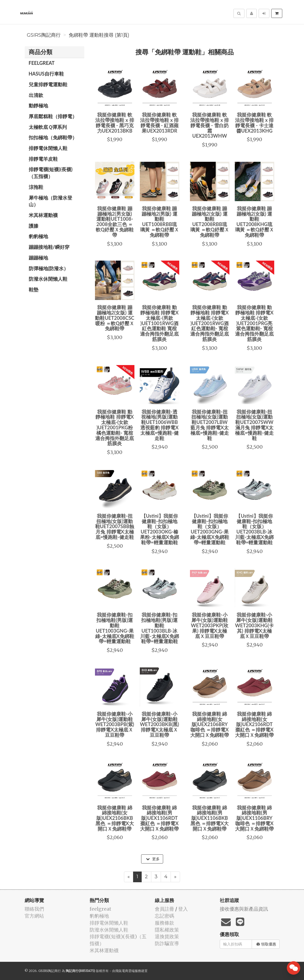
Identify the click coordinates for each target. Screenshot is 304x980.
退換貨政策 (167, 936)
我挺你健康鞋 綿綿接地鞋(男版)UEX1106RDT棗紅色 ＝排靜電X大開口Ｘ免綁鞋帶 (159, 818)
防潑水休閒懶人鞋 (48, 279)
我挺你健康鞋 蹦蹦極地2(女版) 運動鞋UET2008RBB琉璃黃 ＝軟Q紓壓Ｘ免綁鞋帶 (210, 222)
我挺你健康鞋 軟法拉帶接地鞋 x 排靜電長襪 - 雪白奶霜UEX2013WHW (210, 125)
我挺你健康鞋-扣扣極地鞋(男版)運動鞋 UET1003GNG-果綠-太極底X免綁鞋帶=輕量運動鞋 (115, 628)
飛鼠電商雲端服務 (128, 971)
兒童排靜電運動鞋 (48, 84)
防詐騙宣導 (167, 943)
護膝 (34, 226)
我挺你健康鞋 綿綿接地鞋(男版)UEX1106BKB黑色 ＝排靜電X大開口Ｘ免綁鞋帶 (210, 818)
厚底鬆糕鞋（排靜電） (53, 116)
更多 (153, 859)
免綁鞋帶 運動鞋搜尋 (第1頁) (99, 35)
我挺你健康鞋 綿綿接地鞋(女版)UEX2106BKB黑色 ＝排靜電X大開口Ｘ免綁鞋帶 (115, 818)
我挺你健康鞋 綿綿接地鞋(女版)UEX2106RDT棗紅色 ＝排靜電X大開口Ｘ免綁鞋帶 (254, 724)
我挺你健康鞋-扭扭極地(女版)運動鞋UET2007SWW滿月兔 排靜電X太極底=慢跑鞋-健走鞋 (254, 425)
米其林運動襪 (43, 215)
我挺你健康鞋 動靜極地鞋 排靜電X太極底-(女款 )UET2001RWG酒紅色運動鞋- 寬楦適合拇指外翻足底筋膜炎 (210, 323)
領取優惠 (266, 944)
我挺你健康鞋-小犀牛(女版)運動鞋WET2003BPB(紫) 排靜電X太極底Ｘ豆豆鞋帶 (115, 724)
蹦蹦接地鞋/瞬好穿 (49, 247)
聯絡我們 (34, 909)
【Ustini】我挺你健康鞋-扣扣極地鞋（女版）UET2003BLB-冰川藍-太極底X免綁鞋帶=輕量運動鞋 (254, 529)
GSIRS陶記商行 (44, 35)
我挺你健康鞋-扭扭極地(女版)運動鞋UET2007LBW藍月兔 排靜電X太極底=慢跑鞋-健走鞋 (210, 425)
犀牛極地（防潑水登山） (50, 201)
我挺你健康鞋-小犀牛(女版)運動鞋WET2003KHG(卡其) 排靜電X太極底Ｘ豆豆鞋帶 (254, 625)
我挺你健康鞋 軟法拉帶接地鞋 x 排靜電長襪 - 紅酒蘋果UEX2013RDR (159, 123)
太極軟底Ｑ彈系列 (48, 127)
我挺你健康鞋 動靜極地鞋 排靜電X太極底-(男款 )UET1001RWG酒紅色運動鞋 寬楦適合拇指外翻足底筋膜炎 (159, 323)
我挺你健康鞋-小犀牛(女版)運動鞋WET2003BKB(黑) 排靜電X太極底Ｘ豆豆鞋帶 (159, 724)
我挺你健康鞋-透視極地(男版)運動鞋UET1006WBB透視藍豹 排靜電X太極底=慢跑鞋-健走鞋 (160, 425)
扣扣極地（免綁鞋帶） (53, 137)
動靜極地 (38, 106)
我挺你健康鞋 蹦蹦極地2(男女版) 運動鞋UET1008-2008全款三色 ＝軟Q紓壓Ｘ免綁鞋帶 (115, 222)
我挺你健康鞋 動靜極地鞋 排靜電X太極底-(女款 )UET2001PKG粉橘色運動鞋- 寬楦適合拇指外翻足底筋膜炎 (115, 428)
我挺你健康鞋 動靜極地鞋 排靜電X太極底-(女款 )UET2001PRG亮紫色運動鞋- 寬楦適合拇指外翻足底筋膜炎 (254, 323)
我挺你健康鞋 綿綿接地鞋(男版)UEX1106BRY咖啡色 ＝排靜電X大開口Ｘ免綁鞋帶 (254, 818)
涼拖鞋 (36, 187)
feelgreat (42, 63)
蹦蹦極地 (38, 258)
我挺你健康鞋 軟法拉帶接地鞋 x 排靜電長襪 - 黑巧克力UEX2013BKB (115, 123)
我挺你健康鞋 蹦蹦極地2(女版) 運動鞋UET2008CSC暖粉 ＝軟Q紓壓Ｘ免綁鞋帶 (115, 318)
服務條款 (164, 923)
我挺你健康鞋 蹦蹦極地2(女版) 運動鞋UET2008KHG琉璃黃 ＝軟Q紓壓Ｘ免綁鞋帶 (254, 222)
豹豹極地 (38, 236)
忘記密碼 (164, 916)
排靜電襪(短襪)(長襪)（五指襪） (51, 173)
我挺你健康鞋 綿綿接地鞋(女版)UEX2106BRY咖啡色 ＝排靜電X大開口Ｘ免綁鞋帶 (210, 724)
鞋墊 (34, 290)
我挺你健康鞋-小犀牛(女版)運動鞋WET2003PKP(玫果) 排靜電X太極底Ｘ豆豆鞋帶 (209, 625)
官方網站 (34, 916)
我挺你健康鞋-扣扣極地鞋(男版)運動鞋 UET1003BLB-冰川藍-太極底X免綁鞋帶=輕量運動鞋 (160, 628)
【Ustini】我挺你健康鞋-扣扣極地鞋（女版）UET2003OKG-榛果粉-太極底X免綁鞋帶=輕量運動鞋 (160, 529)
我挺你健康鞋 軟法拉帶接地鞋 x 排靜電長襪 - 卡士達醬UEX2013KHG (254, 123)
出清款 (36, 95)
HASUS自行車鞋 (46, 74)
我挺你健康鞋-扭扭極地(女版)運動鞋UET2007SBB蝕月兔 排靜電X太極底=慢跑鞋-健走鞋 (115, 526)
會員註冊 (164, 909)
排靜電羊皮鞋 (43, 159)
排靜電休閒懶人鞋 (48, 148)
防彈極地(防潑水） (49, 268)
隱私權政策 (167, 930)
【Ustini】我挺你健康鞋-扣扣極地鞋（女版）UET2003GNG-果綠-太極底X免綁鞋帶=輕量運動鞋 (210, 529)
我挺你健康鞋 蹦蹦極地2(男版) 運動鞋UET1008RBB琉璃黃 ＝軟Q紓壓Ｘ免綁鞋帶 (160, 222)
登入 (183, 909)
